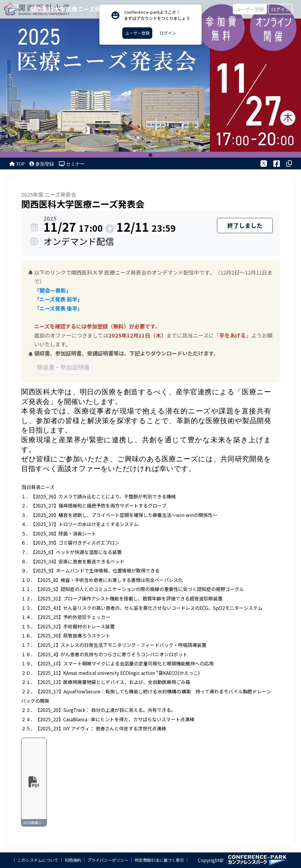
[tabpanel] (150, 79)
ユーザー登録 (250, 9)
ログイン (280, 9)
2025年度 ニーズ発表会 (49, 194)
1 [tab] (151, 155)
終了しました (245, 225)
